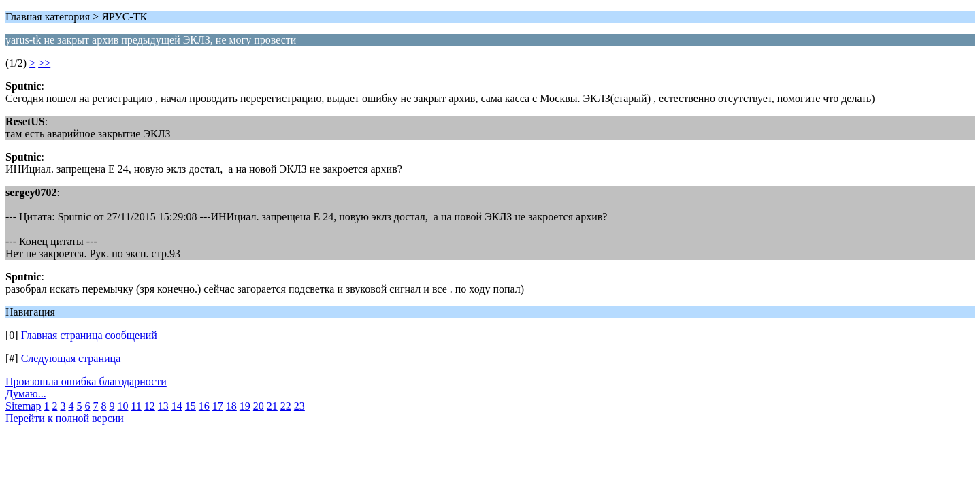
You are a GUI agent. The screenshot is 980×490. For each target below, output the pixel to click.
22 (286, 406)
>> (44, 63)
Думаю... (26, 394)
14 (177, 406)
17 (218, 406)
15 (191, 406)
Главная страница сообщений (89, 335)
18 (231, 406)
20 (259, 406)
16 (204, 406)
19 (245, 406)
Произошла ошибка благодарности (86, 381)
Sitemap (23, 406)
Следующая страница (71, 358)
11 (136, 406)
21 (272, 406)
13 (163, 406)
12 (150, 406)
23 (299, 406)
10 (122, 406)
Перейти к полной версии (65, 418)
